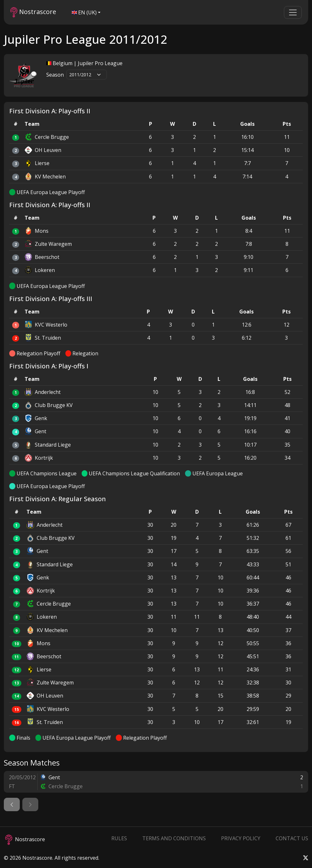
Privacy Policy (241, 838)
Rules (119, 838)
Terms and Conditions (174, 838)
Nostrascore (33, 12)
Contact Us (292, 838)
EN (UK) (84, 12)
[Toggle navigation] (293, 12)
